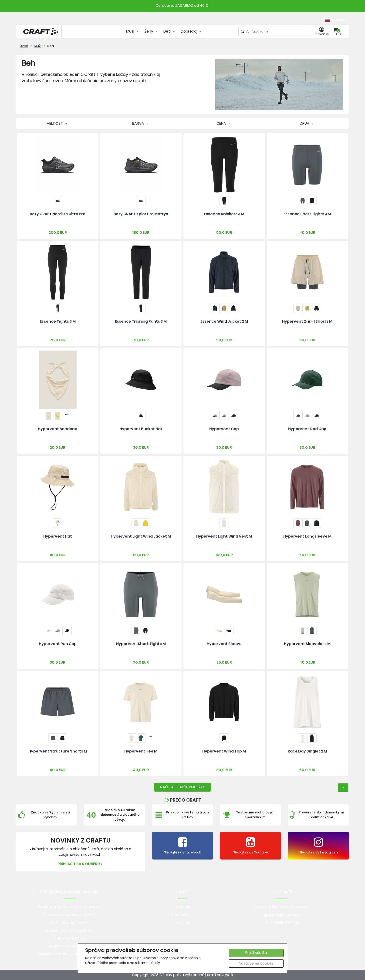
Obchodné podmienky (69, 922)
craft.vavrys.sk (220, 975)
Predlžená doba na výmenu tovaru (69, 907)
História (182, 922)
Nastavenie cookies (256, 963)
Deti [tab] (170, 31)
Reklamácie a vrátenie (69, 946)
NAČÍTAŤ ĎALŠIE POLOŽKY (182, 787)
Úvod (24, 46)
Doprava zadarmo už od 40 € (69, 915)
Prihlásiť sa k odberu (81, 864)
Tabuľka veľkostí (69, 938)
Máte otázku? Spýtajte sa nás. (282, 907)
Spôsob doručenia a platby (69, 930)
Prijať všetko (256, 953)
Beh (51, 46)
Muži (38, 46)
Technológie (182, 915)
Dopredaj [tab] (192, 31)
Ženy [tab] (152, 31)
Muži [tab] (133, 31)
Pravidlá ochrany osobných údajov (69, 954)
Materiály (182, 907)
